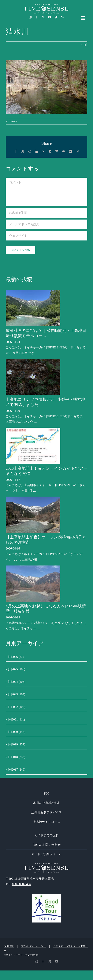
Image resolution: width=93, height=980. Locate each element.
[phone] (63, 17)
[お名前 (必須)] (46, 213)
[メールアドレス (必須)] (46, 224)
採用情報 (9, 946)
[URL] (46, 236)
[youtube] (50, 17)
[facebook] (37, 17)
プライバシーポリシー (33, 946)
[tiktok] (56, 17)
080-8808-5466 (22, 884)
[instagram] (30, 17)
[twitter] (43, 17)
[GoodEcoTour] (46, 895)
